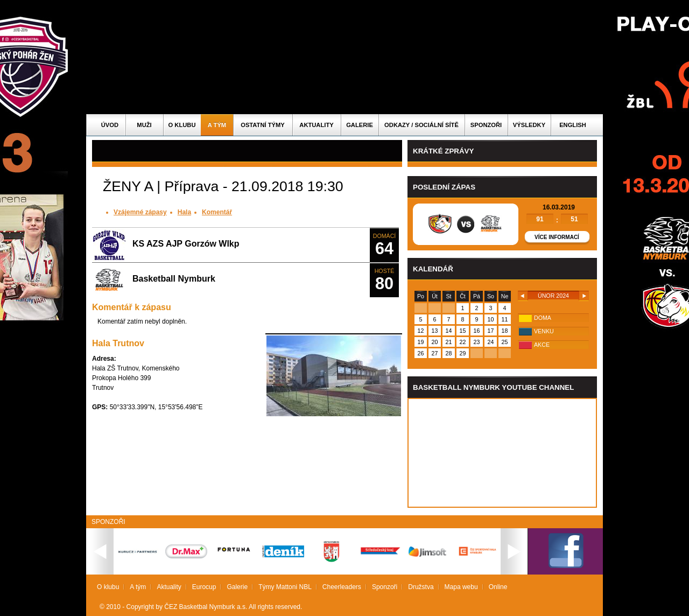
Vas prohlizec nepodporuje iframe (502, 453)
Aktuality (316, 125)
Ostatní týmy (263, 125)
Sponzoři (486, 125)
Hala (184, 212)
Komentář (217, 212)
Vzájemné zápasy (140, 212)
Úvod (110, 125)
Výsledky (529, 125)
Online (498, 587)
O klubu (182, 125)
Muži (144, 125)
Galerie (360, 125)
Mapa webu (461, 587)
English (573, 125)
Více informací (557, 237)
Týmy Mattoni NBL (285, 587)
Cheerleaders (342, 587)
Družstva (421, 587)
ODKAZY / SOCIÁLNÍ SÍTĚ (421, 125)
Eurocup (204, 587)
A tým (217, 125)
